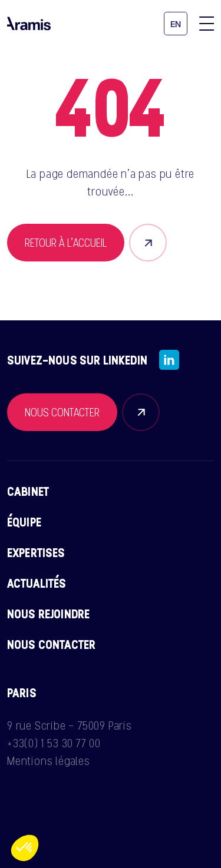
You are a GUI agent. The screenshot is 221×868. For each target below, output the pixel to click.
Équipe (24, 522)
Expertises (36, 552)
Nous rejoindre (48, 614)
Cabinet (28, 491)
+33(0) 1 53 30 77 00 (54, 743)
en (176, 24)
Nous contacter (51, 644)
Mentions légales (49, 761)
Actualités (37, 583)
